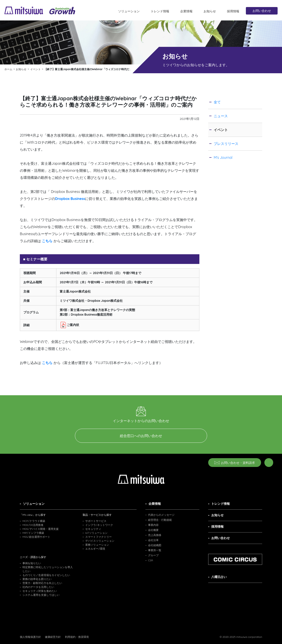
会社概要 (153, 530)
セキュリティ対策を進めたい (40, 591)
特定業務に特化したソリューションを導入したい (48, 569)
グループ (153, 555)
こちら (47, 363)
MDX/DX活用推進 (33, 525)
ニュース (221, 116)
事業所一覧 (155, 550)
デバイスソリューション (100, 541)
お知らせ (210, 11)
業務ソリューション (97, 545)
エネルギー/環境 (95, 549)
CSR (151, 560)
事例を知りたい (32, 563)
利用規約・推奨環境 (77, 637)
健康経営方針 (53, 637)
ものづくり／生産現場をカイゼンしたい (46, 575)
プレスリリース (226, 144)
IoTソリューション (96, 533)
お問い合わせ (262, 11)
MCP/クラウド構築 (34, 521)
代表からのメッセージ (161, 515)
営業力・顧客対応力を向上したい (42, 583)
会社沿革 (153, 540)
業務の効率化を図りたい (37, 579)
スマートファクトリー (98, 537)
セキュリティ (93, 529)
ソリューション (129, 11)
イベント (221, 130)
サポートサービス (96, 521)
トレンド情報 (160, 11)
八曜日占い (219, 577)
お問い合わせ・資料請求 (235, 463)
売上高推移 (155, 535)
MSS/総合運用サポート (36, 537)
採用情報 (233, 11)
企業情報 (186, 11)
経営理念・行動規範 (160, 520)
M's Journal (223, 157)
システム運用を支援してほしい (41, 595)
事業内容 (153, 525)
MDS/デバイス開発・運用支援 (41, 529)
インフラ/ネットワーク (99, 525)
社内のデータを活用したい (38, 587)
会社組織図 (155, 545)
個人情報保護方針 (30, 637)
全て (217, 102)
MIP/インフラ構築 (33, 533)
